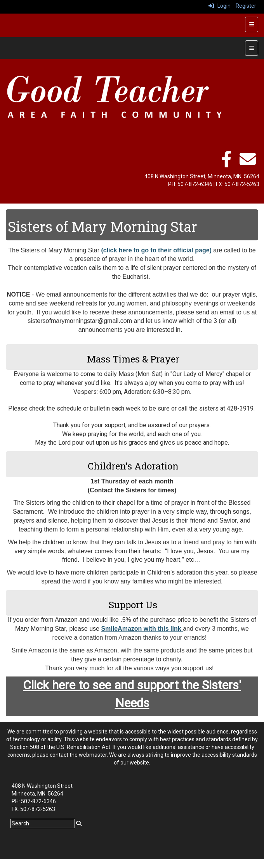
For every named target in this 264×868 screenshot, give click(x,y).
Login (220, 6)
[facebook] (226, 163)
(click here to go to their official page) (156, 250)
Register (246, 6)
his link (172, 629)
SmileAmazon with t (130, 629)
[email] (248, 163)
